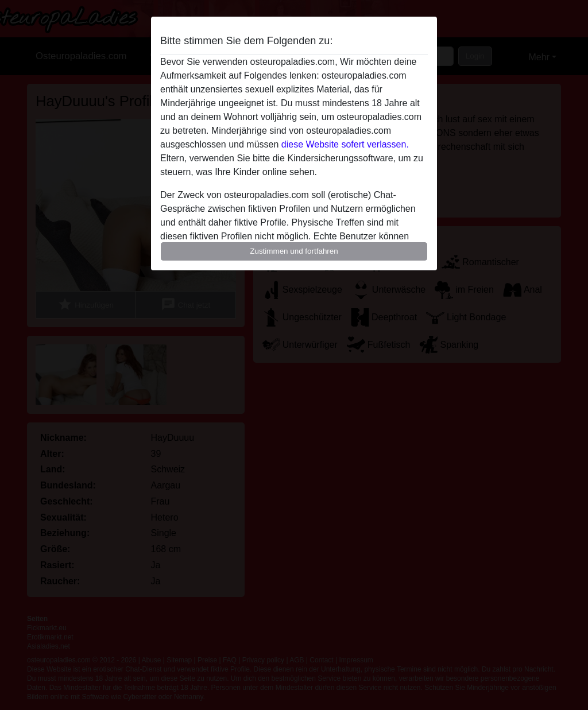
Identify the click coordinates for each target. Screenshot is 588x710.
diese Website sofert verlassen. (345, 144)
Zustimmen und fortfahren (294, 251)
